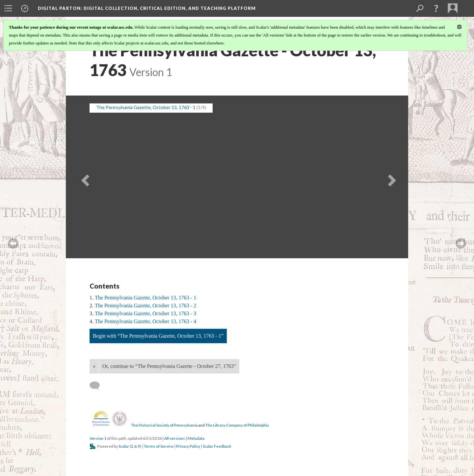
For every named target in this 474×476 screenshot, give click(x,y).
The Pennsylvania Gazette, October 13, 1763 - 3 (145, 313)
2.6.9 (135, 446)
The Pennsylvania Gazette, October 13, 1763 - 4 (145, 321)
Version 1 (98, 438)
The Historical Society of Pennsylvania (164, 425)
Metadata (196, 438)
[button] (436, 8)
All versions (175, 438)
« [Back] (94, 366)
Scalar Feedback (217, 446)
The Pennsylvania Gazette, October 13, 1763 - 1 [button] (146, 107)
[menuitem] (8, 8)
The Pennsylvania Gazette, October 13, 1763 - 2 (145, 306)
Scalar (124, 446)
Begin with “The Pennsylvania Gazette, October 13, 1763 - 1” (158, 336)
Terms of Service (159, 446)
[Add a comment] (98, 386)
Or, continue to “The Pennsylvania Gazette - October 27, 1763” (169, 366)
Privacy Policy (188, 446)
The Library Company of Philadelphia (237, 425)
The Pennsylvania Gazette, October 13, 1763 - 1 (145, 298)
